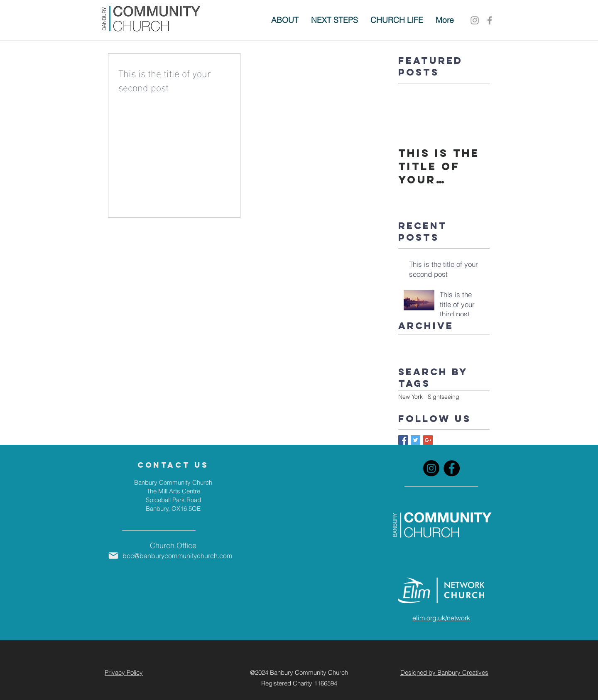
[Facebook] (452, 468)
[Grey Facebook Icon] (490, 20)
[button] (335, 20)
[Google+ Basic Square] (428, 440)
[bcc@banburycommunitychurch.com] (173, 556)
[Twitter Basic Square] (415, 440)
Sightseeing (444, 397)
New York (411, 397)
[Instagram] (475, 20)
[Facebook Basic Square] (403, 440)
